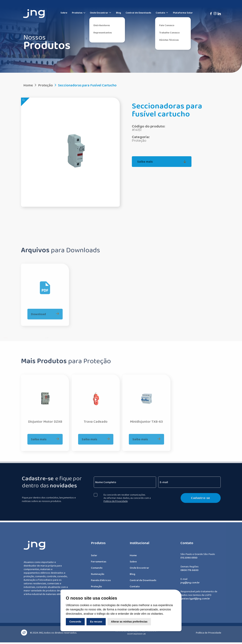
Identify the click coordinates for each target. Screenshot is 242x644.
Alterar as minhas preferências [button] (129, 622)
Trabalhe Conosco (169, 33)
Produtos (77, 13)
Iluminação (98, 576)
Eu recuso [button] (96, 622)
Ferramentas (99, 564)
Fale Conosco (167, 25)
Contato (162, 13)
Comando (97, 570)
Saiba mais (162, 162)
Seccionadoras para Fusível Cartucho (85, 85)
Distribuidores (102, 25)
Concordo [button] (75, 622)
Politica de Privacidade (118, 501)
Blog (119, 13)
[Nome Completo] (127, 482)
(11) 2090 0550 (189, 560)
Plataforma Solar (183, 13)
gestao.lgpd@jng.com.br (195, 601)
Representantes (103, 33)
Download (45, 312)
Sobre (64, 13)
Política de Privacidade (208, 630)
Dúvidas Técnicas (169, 40)
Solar (94, 557)
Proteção (43, 85)
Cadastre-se (203, 498)
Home (28, 85)
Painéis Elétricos (101, 582)
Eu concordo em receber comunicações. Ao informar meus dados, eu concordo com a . (129, 498)
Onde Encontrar (101, 13)
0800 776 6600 (189, 572)
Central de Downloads (138, 13)
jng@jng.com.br (190, 585)
